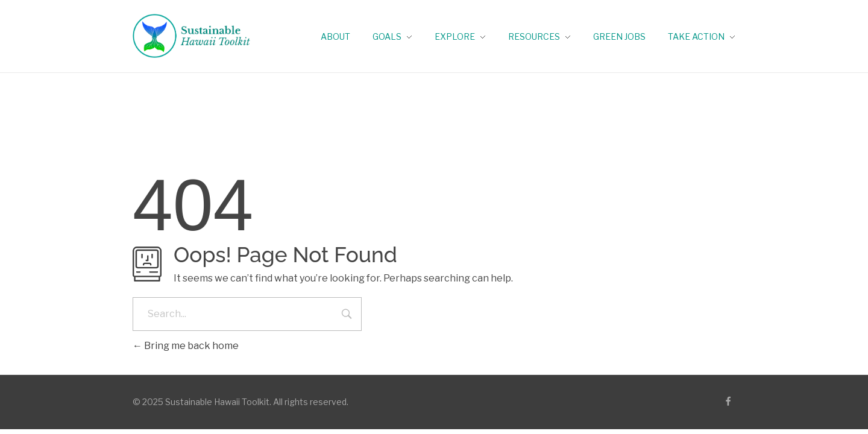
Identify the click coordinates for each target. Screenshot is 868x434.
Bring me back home (186, 346)
